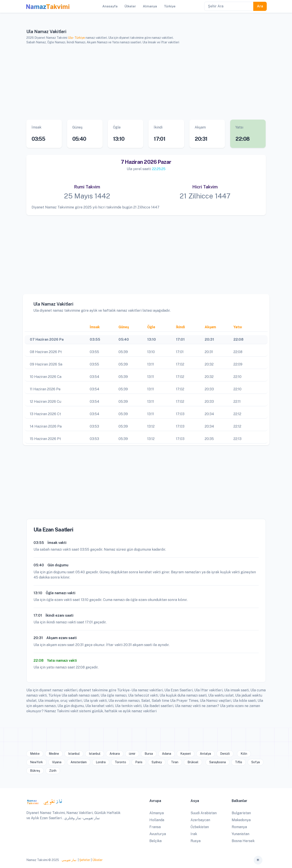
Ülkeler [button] (130, 6)
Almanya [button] (150, 6)
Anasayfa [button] (110, 6)
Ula (70, 38)
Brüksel (193, 762)
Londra (101, 762)
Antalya (205, 754)
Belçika (155, 841)
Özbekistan (200, 827)
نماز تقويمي (69, 860)
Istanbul (74, 754)
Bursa (149, 754)
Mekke (35, 754)
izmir (132, 754)
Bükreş (35, 771)
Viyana (57, 762)
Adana (167, 754)
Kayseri (186, 754)
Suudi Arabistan (204, 813)
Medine (54, 754)
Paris (139, 762)
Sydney (157, 762)
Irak (194, 834)
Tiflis (239, 762)
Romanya (239, 827)
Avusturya (158, 834)
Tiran (175, 762)
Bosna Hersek (243, 841)
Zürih (53, 771)
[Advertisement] (146, 82)
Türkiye (80, 38)
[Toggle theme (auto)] (258, 860)
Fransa (155, 827)
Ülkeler (97, 860)
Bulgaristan (241, 813)
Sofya (256, 762)
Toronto (120, 762)
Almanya (157, 813)
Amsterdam (79, 762)
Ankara (115, 754)
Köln (244, 754)
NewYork (36, 762)
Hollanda (157, 820)
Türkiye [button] (170, 6)
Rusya (196, 841)
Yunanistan (241, 834)
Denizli (225, 754)
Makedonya (241, 820)
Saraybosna (218, 762)
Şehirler (85, 860)
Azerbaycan (200, 820)
